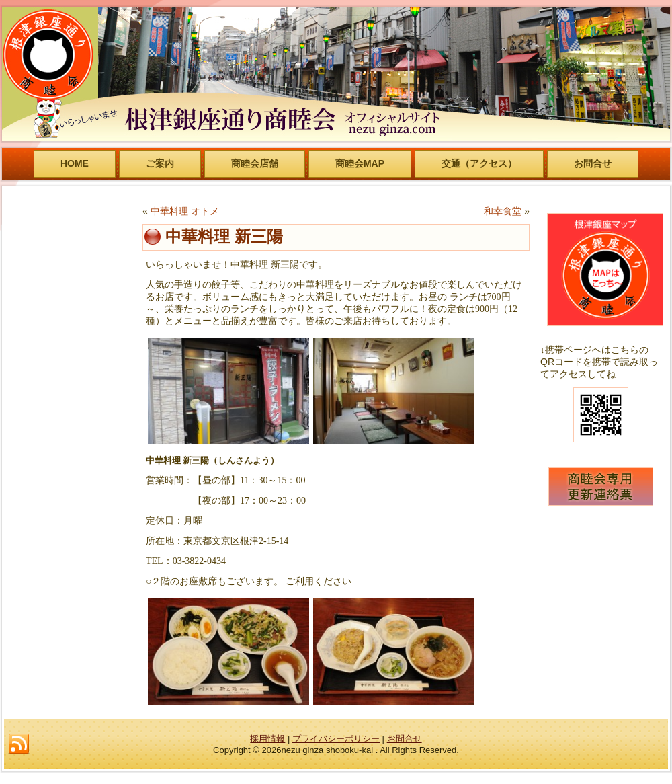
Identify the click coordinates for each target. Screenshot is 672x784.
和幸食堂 (503, 211)
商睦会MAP (360, 163)
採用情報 (267, 739)
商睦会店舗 (255, 163)
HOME (75, 163)
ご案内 (160, 163)
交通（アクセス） (479, 163)
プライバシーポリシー (336, 739)
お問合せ (593, 163)
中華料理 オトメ (185, 211)
